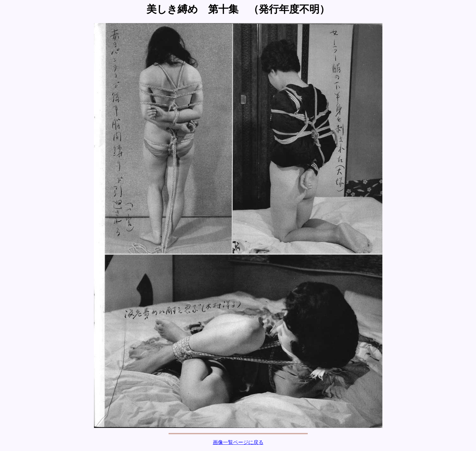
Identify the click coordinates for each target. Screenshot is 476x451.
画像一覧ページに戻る (238, 442)
